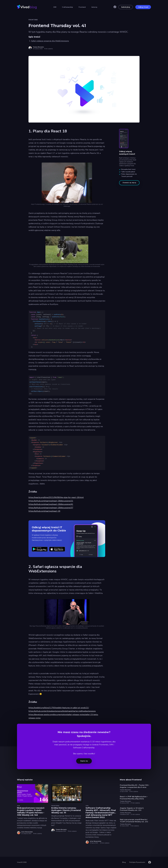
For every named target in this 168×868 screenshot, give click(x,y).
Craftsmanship (67, 7)
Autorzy (94, 7)
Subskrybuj (126, 7)
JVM (55, 7)
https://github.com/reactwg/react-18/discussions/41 (51, 504)
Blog (124, 862)
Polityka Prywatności (137, 862)
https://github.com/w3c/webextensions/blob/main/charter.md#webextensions (62, 711)
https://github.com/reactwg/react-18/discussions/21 (51, 501)
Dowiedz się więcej (129, 183)
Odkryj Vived (143, 7)
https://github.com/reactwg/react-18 (44, 511)
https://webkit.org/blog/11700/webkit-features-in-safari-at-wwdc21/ (59, 708)
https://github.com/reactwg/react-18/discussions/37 (51, 508)
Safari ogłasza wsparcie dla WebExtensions (50, 41)
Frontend (82, 7)
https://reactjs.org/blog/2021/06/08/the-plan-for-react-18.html (56, 497)
